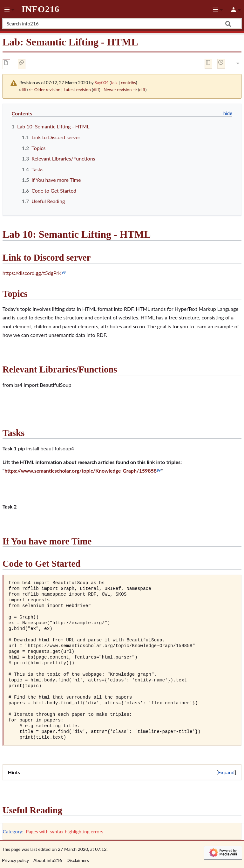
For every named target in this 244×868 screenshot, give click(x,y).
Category (13, 831)
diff (24, 90)
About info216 (48, 860)
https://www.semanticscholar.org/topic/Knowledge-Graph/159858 (81, 471)
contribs (128, 83)
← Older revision (45, 90)
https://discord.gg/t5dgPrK (32, 273)
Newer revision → (120, 90)
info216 (41, 9)
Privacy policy (15, 860)
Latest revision (77, 90)
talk (114, 83)
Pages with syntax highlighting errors (64, 831)
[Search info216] (122, 24)
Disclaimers (78, 860)
